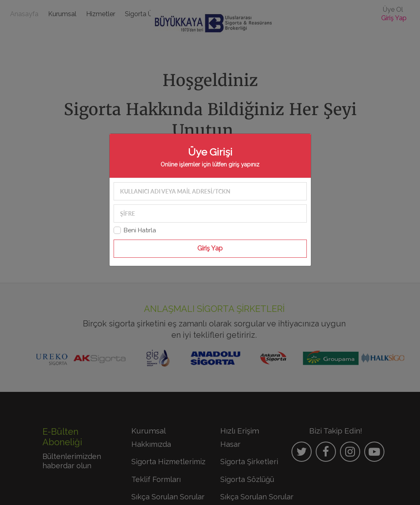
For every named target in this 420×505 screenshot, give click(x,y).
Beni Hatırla (140, 230)
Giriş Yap (210, 248)
